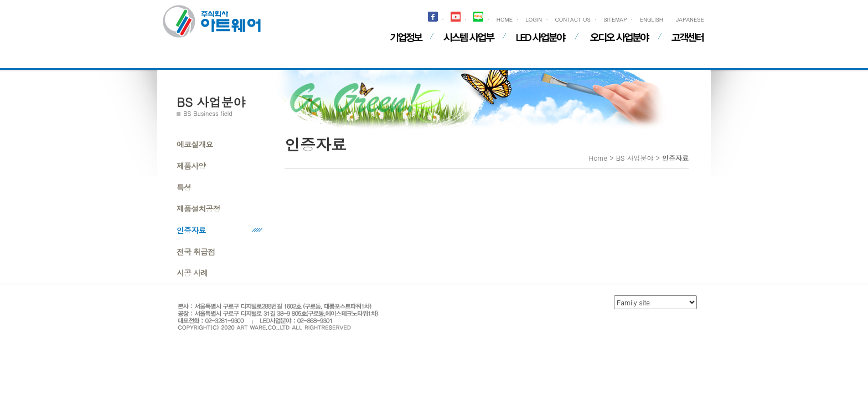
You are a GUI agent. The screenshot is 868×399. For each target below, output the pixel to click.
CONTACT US (573, 19)
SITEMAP (615, 19)
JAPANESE (690, 19)
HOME (505, 19)
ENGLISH (652, 19)
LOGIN (534, 19)
